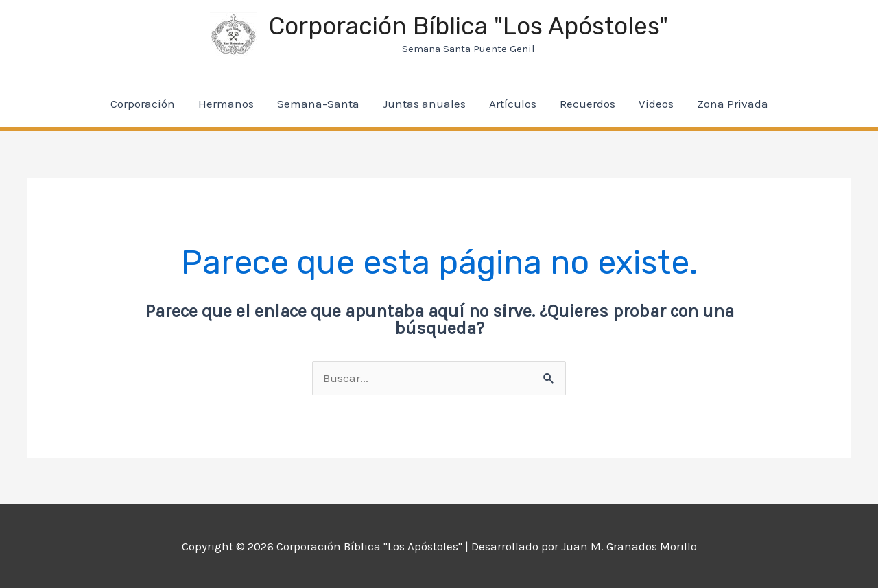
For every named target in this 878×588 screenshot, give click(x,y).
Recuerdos (588, 104)
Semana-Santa (318, 104)
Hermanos (226, 104)
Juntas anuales (424, 104)
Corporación (143, 104)
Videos (656, 104)
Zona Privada (733, 104)
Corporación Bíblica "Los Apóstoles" (468, 26)
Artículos (513, 104)
